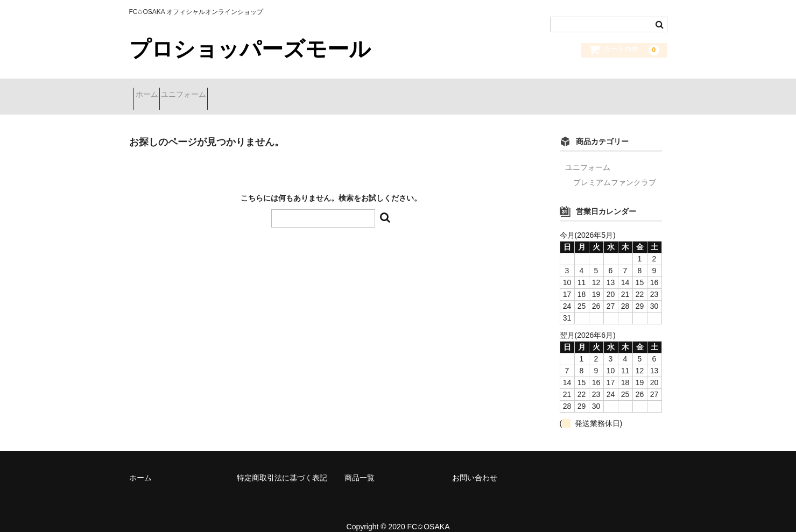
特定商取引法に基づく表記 (282, 464)
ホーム (151, 90)
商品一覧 (360, 464)
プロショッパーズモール (250, 49)
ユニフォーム (207, 90)
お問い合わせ (475, 464)
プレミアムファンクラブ (615, 169)
